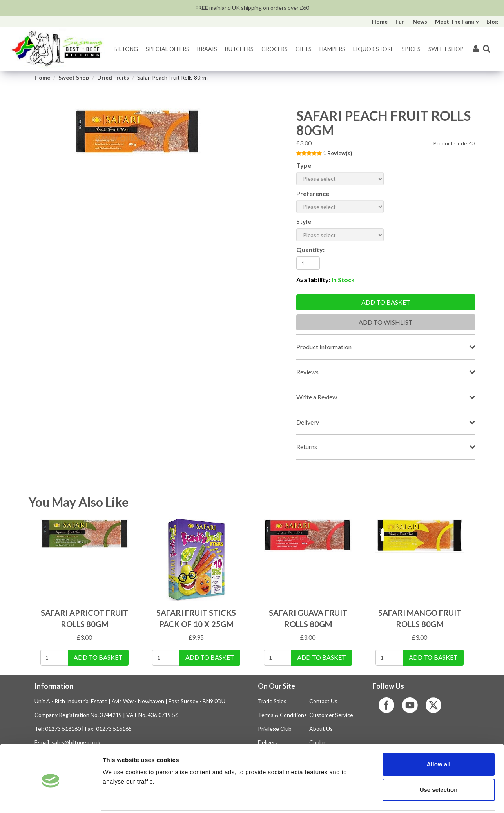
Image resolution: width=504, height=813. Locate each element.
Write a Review (317, 397)
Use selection (439, 761)
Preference (313, 193)
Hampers (332, 49)
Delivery (308, 422)
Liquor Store (373, 49)
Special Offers (168, 49)
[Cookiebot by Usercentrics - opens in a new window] (51, 798)
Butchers (239, 49)
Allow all (439, 736)
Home (380, 21)
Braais (207, 49)
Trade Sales (272, 701)
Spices (411, 49)
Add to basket (386, 302)
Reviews (307, 372)
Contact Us (323, 701)
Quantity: (310, 250)
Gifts (304, 49)
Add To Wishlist (386, 322)
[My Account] (476, 49)
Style (304, 221)
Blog (492, 21)
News (420, 21)
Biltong (126, 49)
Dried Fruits (113, 77)
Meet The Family (457, 21)
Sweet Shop (446, 49)
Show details (411, 798)
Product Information (324, 347)
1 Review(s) (338, 153)
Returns (307, 447)
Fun (400, 21)
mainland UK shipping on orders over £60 (252, 8)
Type (304, 165)
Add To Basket (98, 657)
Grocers (275, 49)
